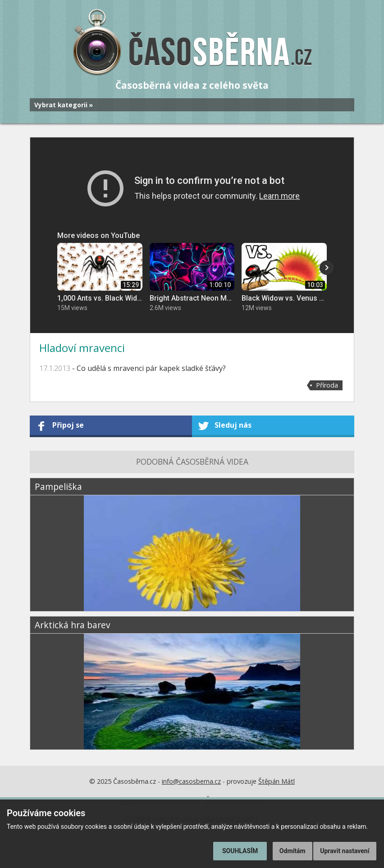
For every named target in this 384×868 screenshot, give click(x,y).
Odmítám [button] (293, 851)
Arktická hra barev (73, 625)
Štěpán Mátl (277, 781)
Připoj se (68, 425)
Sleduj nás (233, 425)
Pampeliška (58, 487)
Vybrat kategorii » (64, 105)
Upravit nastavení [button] (345, 851)
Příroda (327, 385)
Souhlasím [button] (240, 851)
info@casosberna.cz (191, 781)
